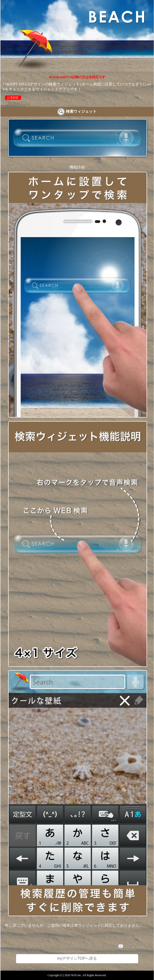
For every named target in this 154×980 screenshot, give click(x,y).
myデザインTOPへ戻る (77, 958)
